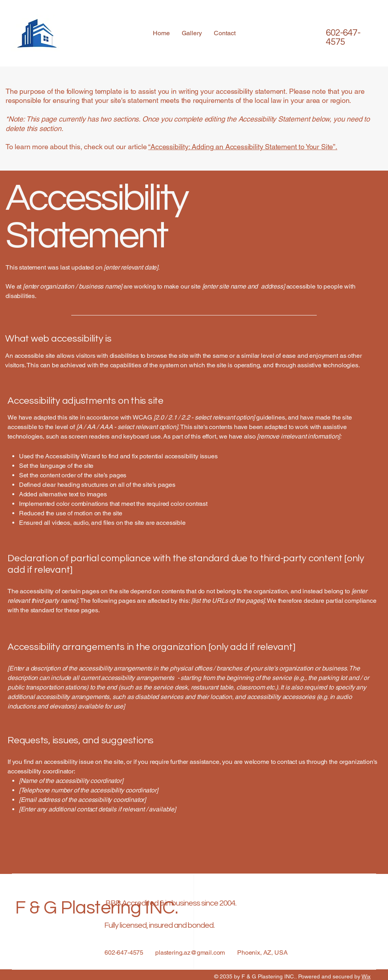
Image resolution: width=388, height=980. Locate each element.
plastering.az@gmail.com (190, 952)
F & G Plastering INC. (96, 908)
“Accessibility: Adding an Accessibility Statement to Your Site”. (242, 147)
